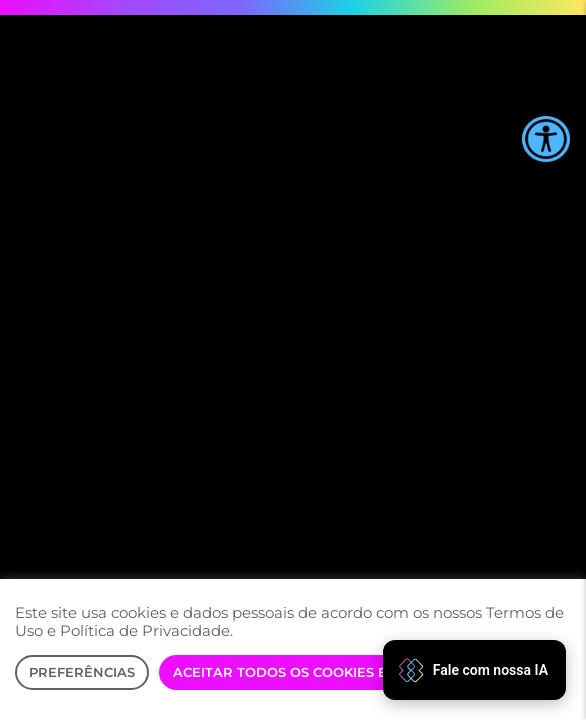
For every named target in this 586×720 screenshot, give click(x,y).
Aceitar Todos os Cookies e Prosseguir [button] (326, 672)
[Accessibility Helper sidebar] (546, 139)
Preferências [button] (82, 672)
